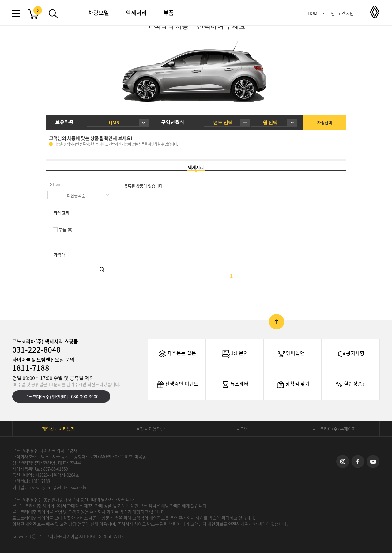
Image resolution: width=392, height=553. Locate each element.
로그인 (329, 13)
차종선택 (325, 122)
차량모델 (99, 13)
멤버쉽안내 (293, 354)
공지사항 (351, 354)
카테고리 (62, 213)
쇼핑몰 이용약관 (150, 429)
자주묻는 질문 (177, 354)
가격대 (60, 255)
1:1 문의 (235, 354)
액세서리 (136, 13)
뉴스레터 (235, 384)
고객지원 (346, 13)
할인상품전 (351, 384)
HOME (314, 13)
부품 (169, 13)
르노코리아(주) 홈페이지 (334, 429)
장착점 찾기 (293, 384)
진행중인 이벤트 (177, 384)
